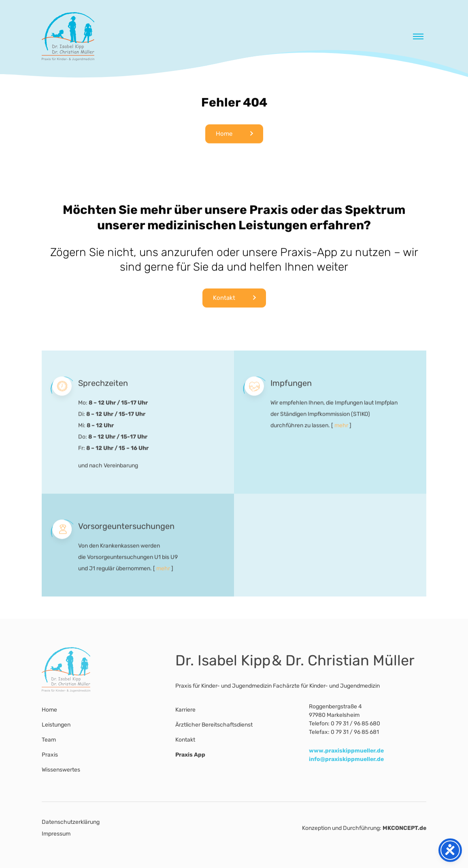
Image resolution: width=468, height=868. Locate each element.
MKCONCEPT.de (404, 828)
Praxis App (190, 755)
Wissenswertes (61, 770)
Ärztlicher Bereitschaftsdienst (214, 725)
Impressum (56, 834)
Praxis (50, 755)
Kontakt (224, 299)
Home (224, 135)
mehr (341, 434)
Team (49, 740)
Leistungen (56, 725)
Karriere (185, 710)
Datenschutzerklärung (71, 822)
